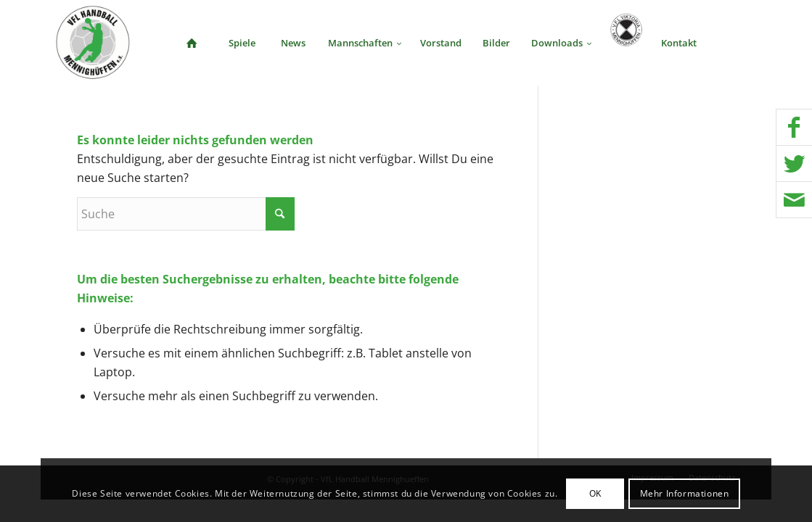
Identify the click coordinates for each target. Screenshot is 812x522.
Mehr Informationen (685, 493)
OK (595, 493)
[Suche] (731, 43)
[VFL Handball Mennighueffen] (93, 43)
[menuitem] (192, 43)
